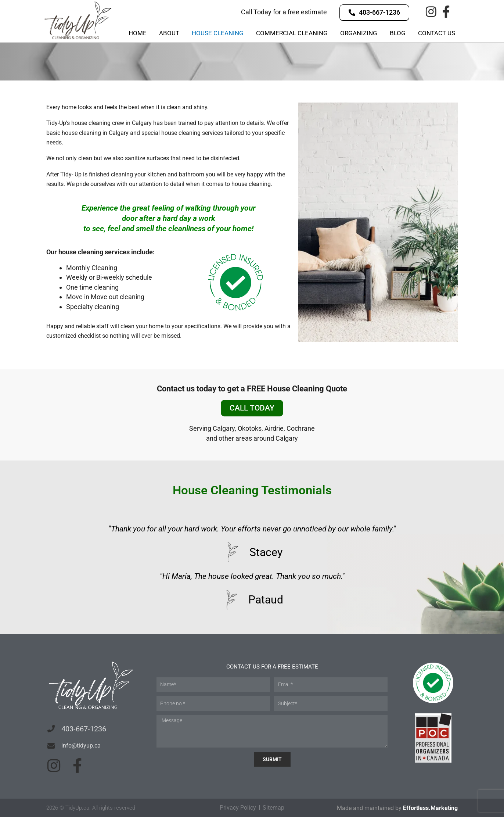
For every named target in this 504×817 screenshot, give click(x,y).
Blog (398, 33)
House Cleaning (218, 33)
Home (138, 33)
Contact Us (437, 33)
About (169, 33)
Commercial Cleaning (292, 33)
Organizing (359, 33)
